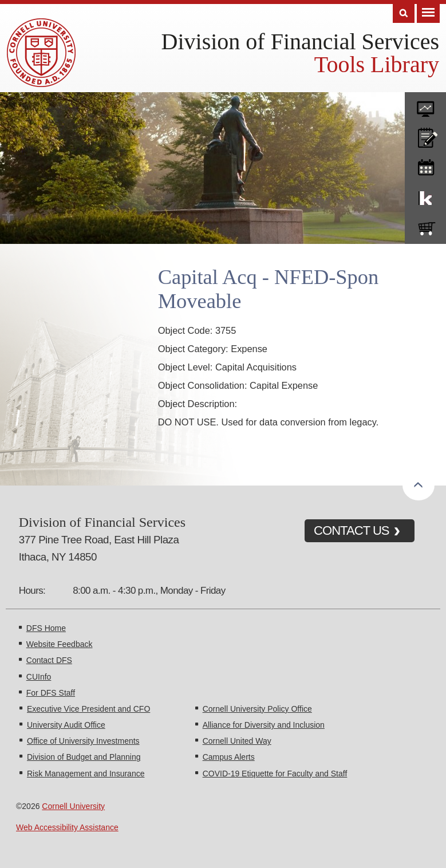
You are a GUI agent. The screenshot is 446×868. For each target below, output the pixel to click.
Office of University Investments (83, 741)
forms (425, 105)
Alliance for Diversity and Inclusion (264, 725)
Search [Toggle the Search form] (404, 13)
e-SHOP (425, 226)
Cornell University (73, 806)
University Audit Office (66, 725)
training (425, 165)
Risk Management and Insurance (86, 774)
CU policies (425, 135)
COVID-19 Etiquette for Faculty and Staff (275, 774)
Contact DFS (49, 660)
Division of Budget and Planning (84, 757)
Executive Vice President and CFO (88, 709)
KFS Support (425, 196)
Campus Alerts (229, 757)
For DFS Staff (51, 693)
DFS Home (46, 628)
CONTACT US (352, 530)
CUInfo (39, 677)
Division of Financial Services (300, 42)
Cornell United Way (237, 741)
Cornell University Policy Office (257, 709)
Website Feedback (60, 644)
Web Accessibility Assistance (67, 827)
